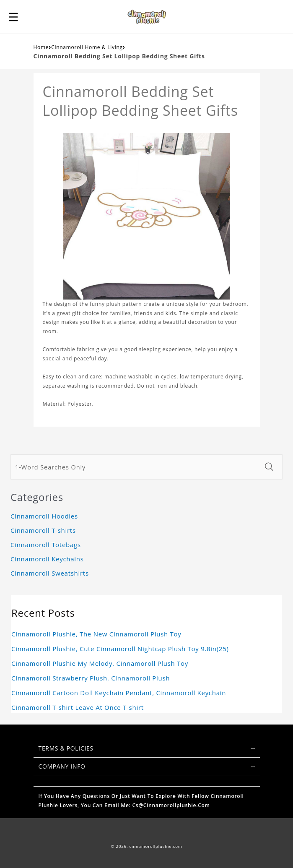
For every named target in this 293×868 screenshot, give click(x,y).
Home (41, 47)
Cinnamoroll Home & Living (87, 47)
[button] (13, 17)
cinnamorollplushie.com (156, 846)
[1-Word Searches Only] (135, 467)
